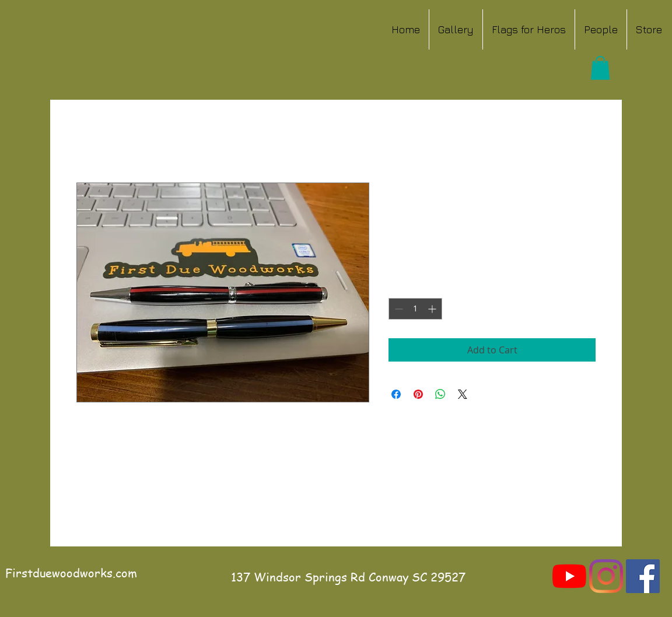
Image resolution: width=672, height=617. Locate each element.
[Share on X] (463, 394)
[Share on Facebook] (396, 394)
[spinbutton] (415, 309)
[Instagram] (606, 576)
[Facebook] (643, 576)
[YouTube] (569, 576)
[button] (600, 68)
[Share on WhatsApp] (440, 394)
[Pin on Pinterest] (418, 394)
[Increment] (433, 309)
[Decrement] (398, 309)
